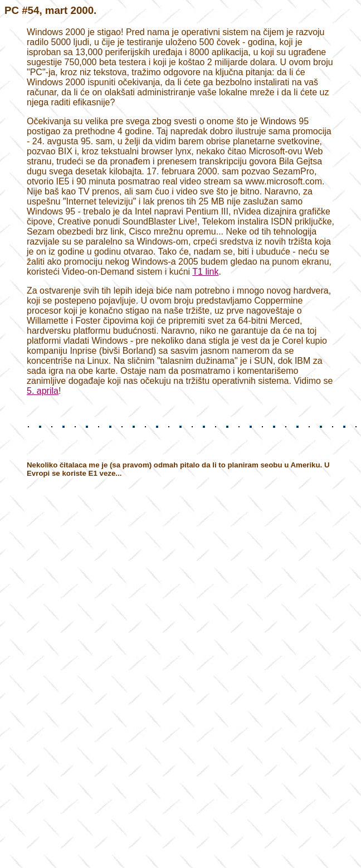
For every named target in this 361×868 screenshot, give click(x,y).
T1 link (205, 272)
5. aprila (43, 391)
